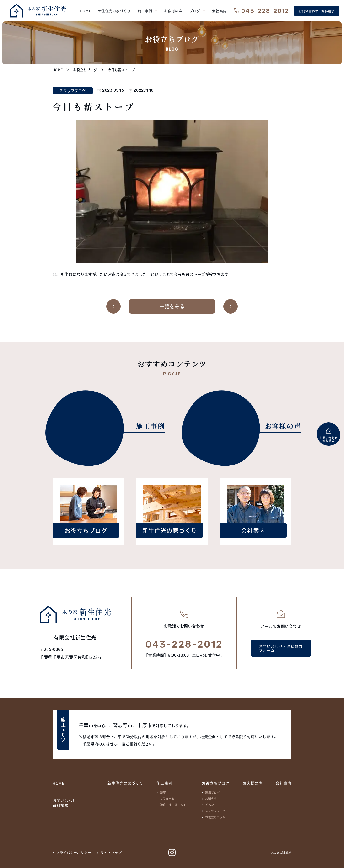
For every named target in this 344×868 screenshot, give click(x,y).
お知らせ (211, 798)
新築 (163, 792)
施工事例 (164, 783)
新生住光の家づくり (125, 783)
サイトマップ (111, 852)
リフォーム (167, 798)
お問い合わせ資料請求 (64, 803)
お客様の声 (252, 783)
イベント (211, 805)
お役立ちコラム (215, 817)
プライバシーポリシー (74, 852)
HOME (58, 783)
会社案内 (283, 783)
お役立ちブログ (215, 783)
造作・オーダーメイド (174, 805)
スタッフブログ (215, 811)
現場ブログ (212, 792)
